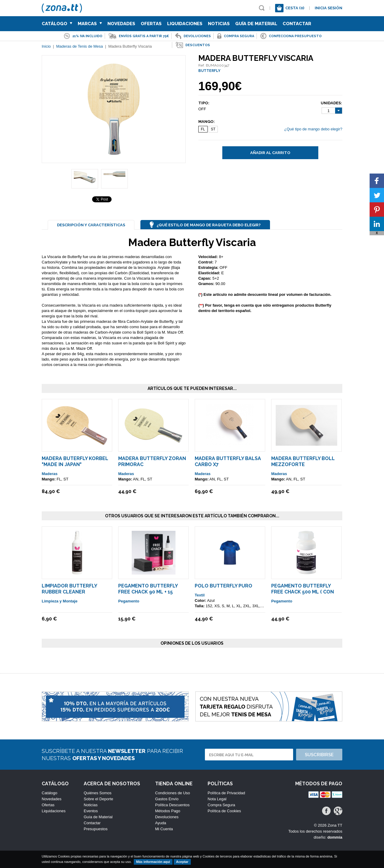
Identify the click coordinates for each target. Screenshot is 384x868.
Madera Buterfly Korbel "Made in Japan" (75, 461)
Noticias (219, 24)
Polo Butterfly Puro (223, 586)
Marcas (90, 24)
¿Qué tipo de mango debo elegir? (313, 129)
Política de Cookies (224, 811)
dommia (335, 837)
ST (213, 129)
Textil (200, 595)
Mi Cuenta (164, 829)
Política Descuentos (172, 805)
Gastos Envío (167, 799)
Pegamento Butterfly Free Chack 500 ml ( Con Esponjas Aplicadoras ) (303, 592)
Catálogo (57, 24)
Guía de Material (256, 24)
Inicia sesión (328, 8)
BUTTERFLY (209, 71)
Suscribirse (319, 755)
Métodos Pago (168, 811)
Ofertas (151, 24)
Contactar (297, 24)
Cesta (295, 8)
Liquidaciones (185, 24)
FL (203, 129)
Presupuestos (96, 829)
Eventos (91, 811)
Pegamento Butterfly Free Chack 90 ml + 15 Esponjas (148, 592)
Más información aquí (153, 862)
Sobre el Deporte (98, 799)
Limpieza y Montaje (60, 601)
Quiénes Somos (98, 793)
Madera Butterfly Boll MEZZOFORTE (303, 461)
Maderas (50, 474)
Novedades (121, 24)
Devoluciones (167, 817)
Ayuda (161, 823)
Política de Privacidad (226, 793)
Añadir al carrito (270, 153)
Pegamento (129, 601)
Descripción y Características (91, 225)
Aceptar (182, 862)
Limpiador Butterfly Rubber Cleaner (69, 589)
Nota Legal (217, 799)
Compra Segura (221, 805)
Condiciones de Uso (172, 793)
